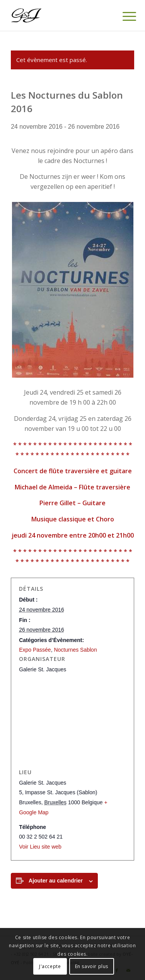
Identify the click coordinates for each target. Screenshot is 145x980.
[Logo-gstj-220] (60, 15)
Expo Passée (35, 650)
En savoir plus (92, 966)
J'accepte (50, 966)
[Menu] (123, 16)
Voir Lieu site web (40, 847)
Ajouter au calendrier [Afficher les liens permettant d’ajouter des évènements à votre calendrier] (56, 881)
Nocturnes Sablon (75, 650)
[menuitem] (123, 16)
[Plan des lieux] (72, 720)
